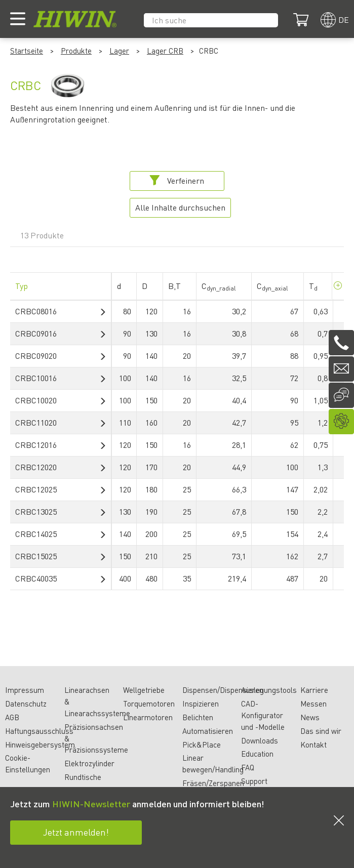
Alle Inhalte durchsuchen (180, 207)
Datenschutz (26, 704)
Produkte (76, 51)
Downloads (260, 740)
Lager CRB (165, 51)
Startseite (27, 51)
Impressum (25, 690)
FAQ (248, 767)
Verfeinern (177, 180)
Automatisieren (208, 731)
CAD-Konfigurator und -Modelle (263, 715)
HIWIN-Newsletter (91, 803)
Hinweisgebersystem (40, 745)
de (344, 19)
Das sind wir (321, 731)
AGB (12, 717)
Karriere (314, 690)
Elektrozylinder (89, 763)
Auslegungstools (269, 690)
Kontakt (313, 745)
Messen (313, 704)
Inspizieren (201, 704)
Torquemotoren (149, 704)
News (310, 717)
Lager (119, 51)
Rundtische (83, 777)
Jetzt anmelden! (76, 832)
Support (254, 781)
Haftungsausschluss (39, 731)
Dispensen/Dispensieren (223, 690)
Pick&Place (202, 745)
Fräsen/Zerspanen (213, 783)
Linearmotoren (148, 717)
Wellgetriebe (144, 690)
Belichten (198, 717)
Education (257, 754)
